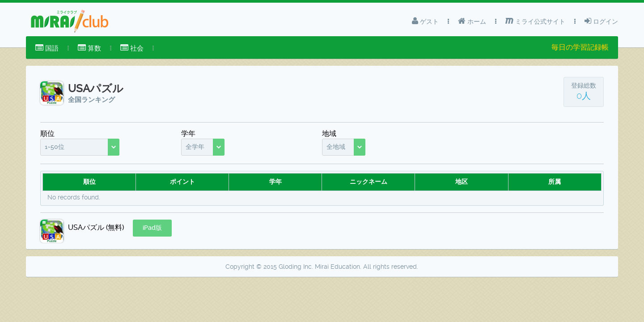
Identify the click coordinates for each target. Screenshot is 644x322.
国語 (47, 48)
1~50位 (55, 147)
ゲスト (425, 21)
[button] (152, 229)
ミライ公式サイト (535, 21)
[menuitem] (47, 48)
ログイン (601, 21)
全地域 (336, 147)
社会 (132, 48)
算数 (89, 48)
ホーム (472, 21)
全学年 (195, 147)
